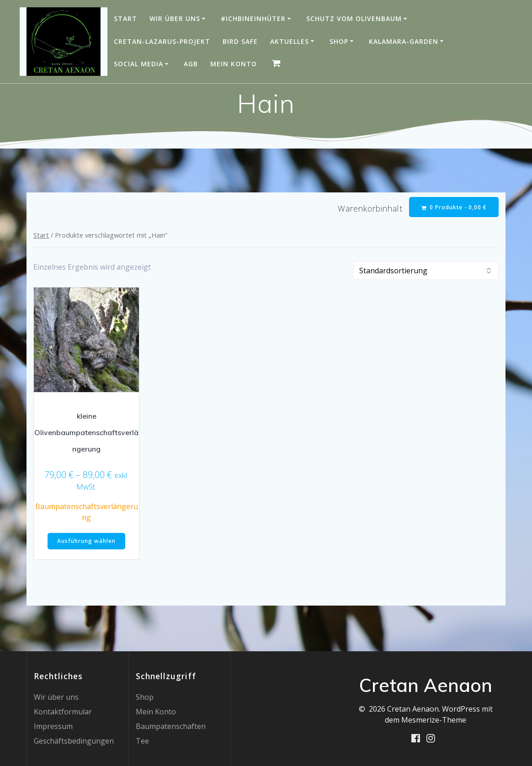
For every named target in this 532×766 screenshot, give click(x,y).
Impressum (53, 726)
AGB (191, 64)
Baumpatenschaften (171, 726)
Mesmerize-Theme (434, 720)
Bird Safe (240, 41)
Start (125, 19)
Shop (339, 41)
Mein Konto (234, 64)
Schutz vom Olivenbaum (354, 19)
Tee (142, 741)
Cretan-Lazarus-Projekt (162, 41)
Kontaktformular (63, 712)
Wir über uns (175, 19)
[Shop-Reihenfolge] (426, 271)
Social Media (138, 64)
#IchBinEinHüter (253, 19)
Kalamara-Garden (404, 41)
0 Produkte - (454, 207)
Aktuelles (290, 41)
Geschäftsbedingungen (74, 741)
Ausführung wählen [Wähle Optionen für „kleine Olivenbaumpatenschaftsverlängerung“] (86, 542)
